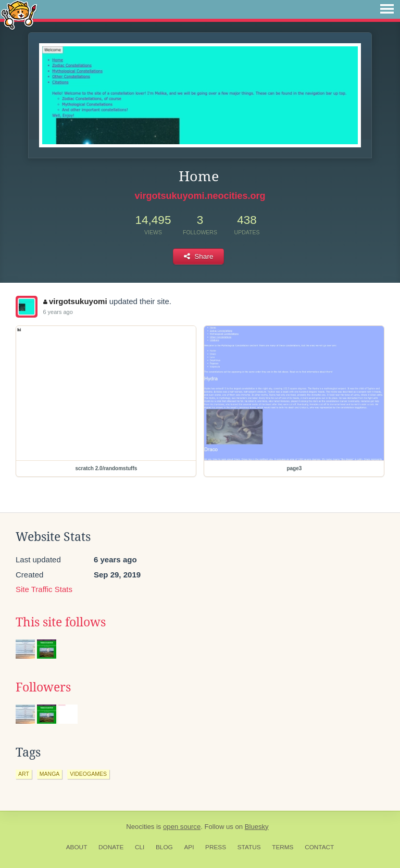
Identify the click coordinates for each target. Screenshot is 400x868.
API (189, 847)
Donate (111, 847)
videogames (88, 774)
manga (50, 774)
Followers (43, 687)
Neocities (140, 827)
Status (249, 847)
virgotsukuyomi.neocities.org (200, 196)
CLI (140, 847)
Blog (164, 847)
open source (182, 827)
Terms (283, 847)
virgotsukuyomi (75, 301)
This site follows (61, 622)
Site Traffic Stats (44, 589)
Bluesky (257, 827)
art (24, 774)
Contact (319, 847)
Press (216, 847)
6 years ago (58, 312)
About (77, 847)
